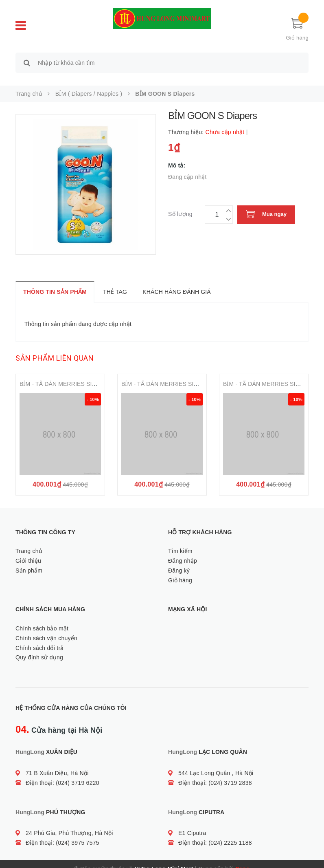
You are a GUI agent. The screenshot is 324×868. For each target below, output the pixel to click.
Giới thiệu (28, 551)
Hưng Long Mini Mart (164, 859)
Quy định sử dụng (39, 648)
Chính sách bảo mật (42, 619)
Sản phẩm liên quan (55, 349)
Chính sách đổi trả (40, 639)
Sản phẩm (29, 561)
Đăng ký (179, 561)
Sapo (242, 859)
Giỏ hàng (180, 571)
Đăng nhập (183, 551)
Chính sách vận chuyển (46, 629)
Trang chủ (29, 542)
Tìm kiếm (180, 542)
